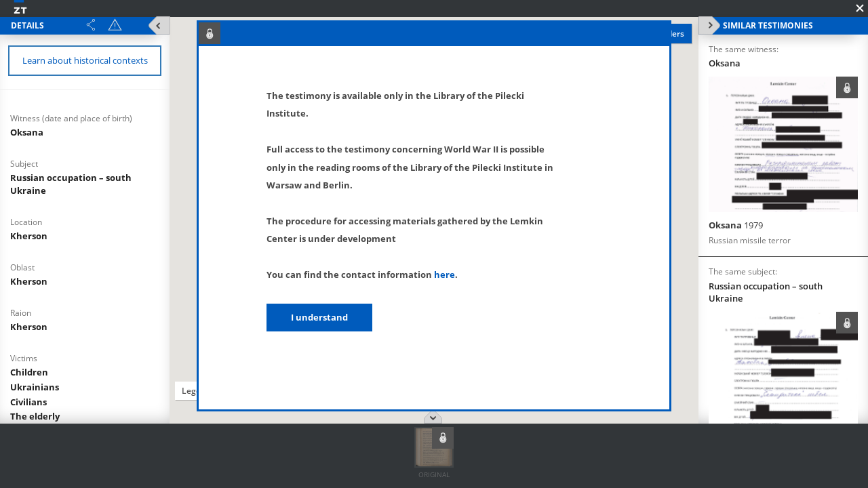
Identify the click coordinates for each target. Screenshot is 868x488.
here (445, 274)
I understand (319, 317)
